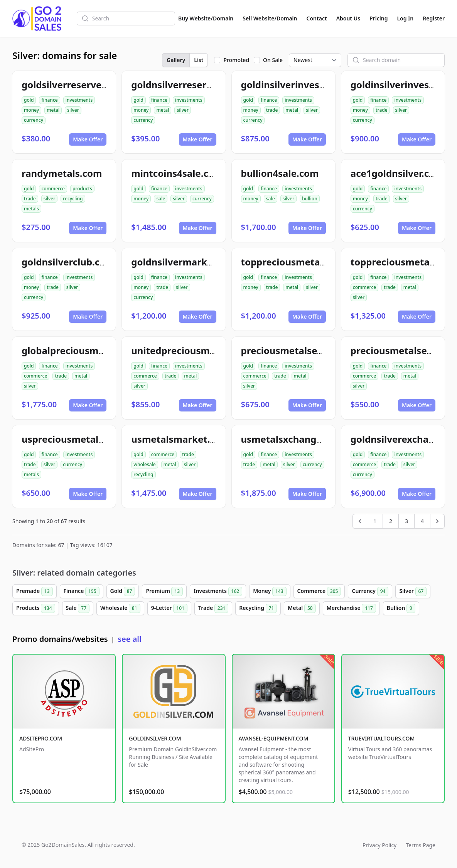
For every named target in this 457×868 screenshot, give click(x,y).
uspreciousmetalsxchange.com (93, 439)
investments (79, 100)
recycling (73, 199)
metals (31, 209)
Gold (123, 591)
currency (34, 120)
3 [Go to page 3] (406, 521)
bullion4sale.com (280, 173)
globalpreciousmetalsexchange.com (105, 350)
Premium (164, 591)
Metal (302, 608)
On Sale (273, 60)
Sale (78, 608)
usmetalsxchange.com (293, 439)
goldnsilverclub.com (68, 262)
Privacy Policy (379, 845)
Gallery (176, 60)
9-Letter (169, 608)
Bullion (401, 608)
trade (272, 110)
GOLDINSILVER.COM (155, 738)
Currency (370, 591)
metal (53, 110)
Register (434, 18)
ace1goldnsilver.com (397, 173)
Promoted (236, 60)
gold (29, 100)
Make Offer (88, 139)
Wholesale (120, 608)
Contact (317, 18)
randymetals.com (62, 173)
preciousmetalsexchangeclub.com (319, 350)
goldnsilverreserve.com (185, 85)
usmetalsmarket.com (180, 439)
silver (73, 110)
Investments (218, 591)
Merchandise (351, 608)
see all (129, 639)
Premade (35, 591)
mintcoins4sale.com (177, 173)
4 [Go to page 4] (422, 521)
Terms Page (421, 845)
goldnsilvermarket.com (185, 262)
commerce (53, 189)
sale (161, 199)
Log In (405, 18)
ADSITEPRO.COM (41, 738)
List (199, 60)
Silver (413, 591)
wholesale (145, 464)
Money (270, 591)
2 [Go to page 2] (391, 521)
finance (49, 100)
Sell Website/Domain (270, 18)
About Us (348, 18)
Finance (82, 591)
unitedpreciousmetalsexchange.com (215, 350)
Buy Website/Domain (206, 18)
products (82, 189)
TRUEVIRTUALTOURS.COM (382, 738)
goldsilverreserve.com (73, 85)
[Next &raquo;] (437, 521)
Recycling (258, 608)
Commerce (319, 591)
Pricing (379, 18)
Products (36, 608)
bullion (310, 199)
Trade (213, 608)
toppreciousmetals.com (295, 262)
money (31, 110)
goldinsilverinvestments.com (308, 85)
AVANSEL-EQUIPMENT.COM (274, 738)
